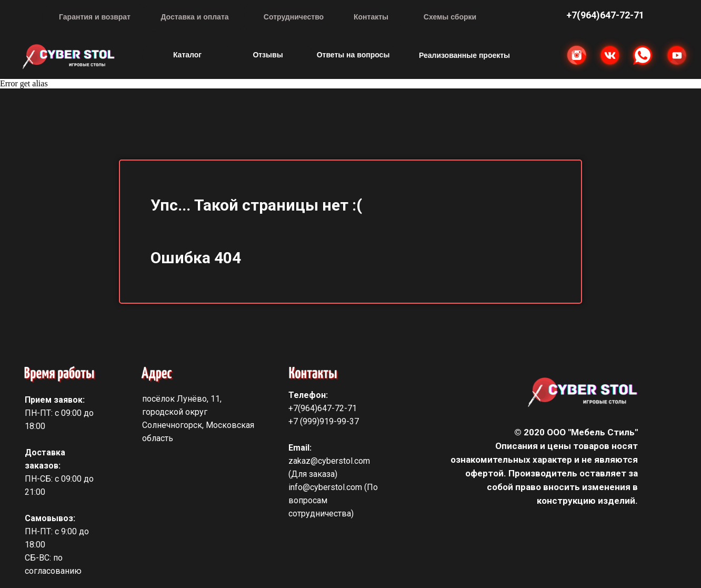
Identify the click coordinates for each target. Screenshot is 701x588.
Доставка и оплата (194, 17)
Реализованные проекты (464, 55)
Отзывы (268, 55)
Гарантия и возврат (95, 17)
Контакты (371, 17)
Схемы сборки (450, 17)
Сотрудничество (294, 17)
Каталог (187, 55)
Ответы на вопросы (353, 55)
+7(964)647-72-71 (323, 408)
